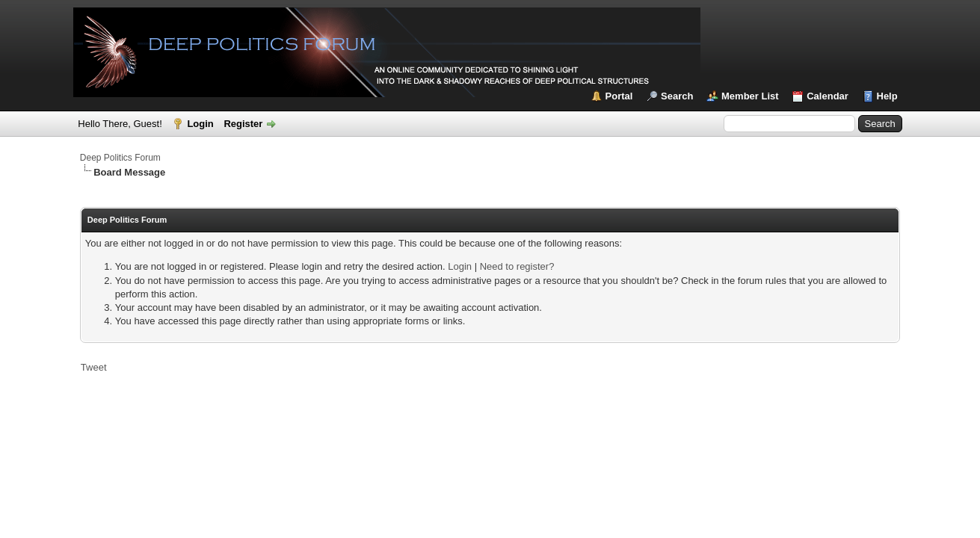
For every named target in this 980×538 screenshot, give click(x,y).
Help (887, 96)
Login (200, 124)
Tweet (94, 367)
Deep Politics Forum (120, 158)
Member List (750, 96)
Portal (619, 96)
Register (243, 124)
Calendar (828, 96)
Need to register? (517, 266)
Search (677, 96)
